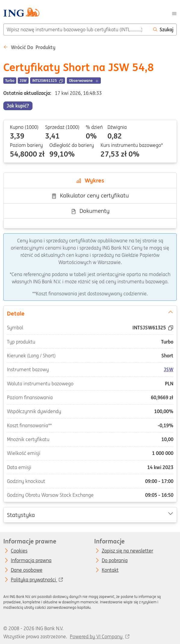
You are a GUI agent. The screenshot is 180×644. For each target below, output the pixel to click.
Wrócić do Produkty (29, 47)
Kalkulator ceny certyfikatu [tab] (90, 195)
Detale (90, 313)
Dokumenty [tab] (90, 211)
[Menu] (174, 13)
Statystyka (90, 514)
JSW (169, 369)
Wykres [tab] (90, 180)
